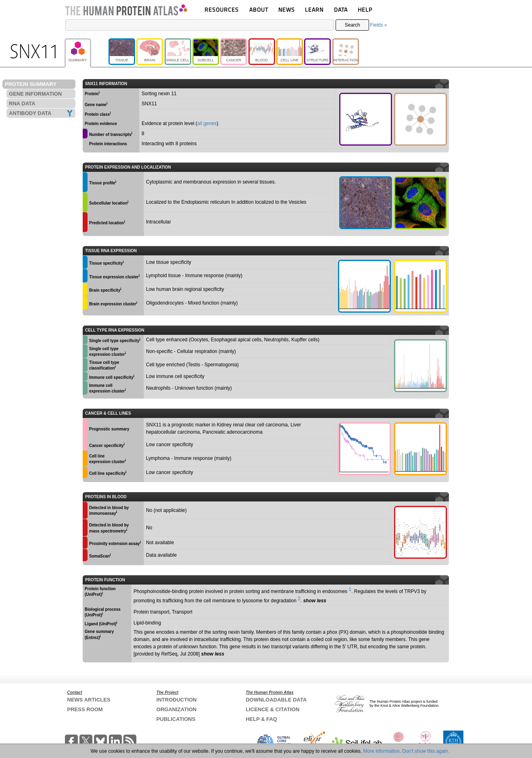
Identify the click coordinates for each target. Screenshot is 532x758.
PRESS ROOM (85, 709)
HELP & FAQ (261, 719)
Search (353, 25)
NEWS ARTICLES (89, 700)
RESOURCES (222, 9)
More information (382, 751)
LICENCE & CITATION (272, 709)
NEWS (287, 9)
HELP (365, 9)
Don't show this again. (426, 751)
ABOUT (259, 9)
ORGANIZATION (176, 709)
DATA (341, 9)
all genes (207, 123)
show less (315, 601)
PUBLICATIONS (176, 719)
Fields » (378, 25)
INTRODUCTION (177, 700)
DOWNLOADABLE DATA (276, 700)
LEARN (314, 9)
